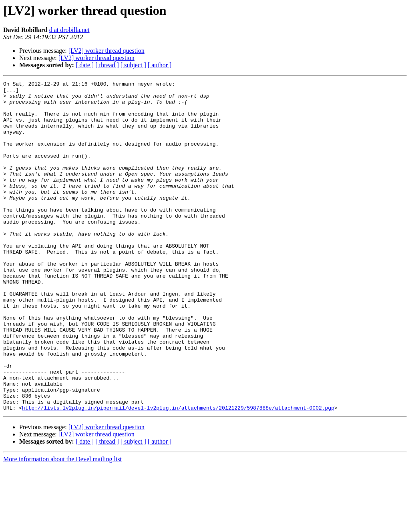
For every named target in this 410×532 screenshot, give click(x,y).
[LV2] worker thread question (107, 51)
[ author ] (160, 65)
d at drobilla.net (69, 30)
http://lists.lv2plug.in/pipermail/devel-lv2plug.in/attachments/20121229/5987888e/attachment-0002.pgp (178, 474)
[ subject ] (133, 65)
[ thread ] (107, 65)
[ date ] (85, 65)
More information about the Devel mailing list (62, 525)
